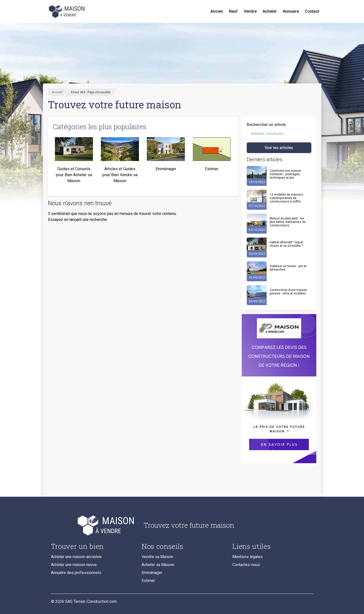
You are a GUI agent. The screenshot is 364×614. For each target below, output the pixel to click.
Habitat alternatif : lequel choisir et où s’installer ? (286, 244)
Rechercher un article (266, 125)
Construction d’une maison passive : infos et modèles (288, 292)
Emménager (152, 573)
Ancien (217, 11)
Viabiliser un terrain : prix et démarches (288, 268)
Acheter (270, 11)
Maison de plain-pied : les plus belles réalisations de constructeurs (288, 222)
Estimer (148, 581)
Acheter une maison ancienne (76, 557)
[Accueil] (67, 11)
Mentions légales (247, 557)
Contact (312, 11)
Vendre (250, 11)
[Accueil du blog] (93, 525)
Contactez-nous (246, 565)
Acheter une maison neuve (74, 565)
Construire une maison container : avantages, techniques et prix (285, 174)
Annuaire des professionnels (76, 573)
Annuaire (291, 11)
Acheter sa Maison (158, 565)
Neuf (233, 11)
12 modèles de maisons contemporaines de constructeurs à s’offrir (286, 198)
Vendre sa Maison (157, 557)
